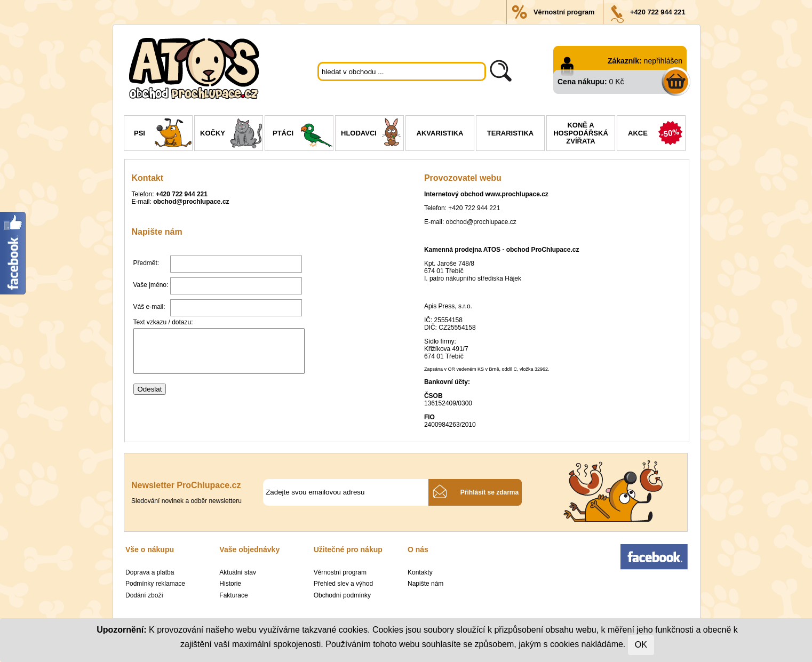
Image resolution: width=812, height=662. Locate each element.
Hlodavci (372, 134)
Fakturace (233, 595)
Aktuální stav (238, 572)
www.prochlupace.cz (517, 194)
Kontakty (420, 572)
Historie (230, 584)
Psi (163, 134)
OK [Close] (641, 645)
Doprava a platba (150, 572)
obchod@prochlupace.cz (191, 202)
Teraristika (510, 133)
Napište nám (425, 584)
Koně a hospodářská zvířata (581, 133)
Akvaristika (440, 133)
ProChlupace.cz (555, 250)
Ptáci (303, 134)
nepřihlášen (663, 61)
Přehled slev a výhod (343, 584)
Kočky (231, 134)
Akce (656, 134)
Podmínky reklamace (155, 584)
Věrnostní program (564, 12)
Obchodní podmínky (342, 595)
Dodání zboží (144, 595)
